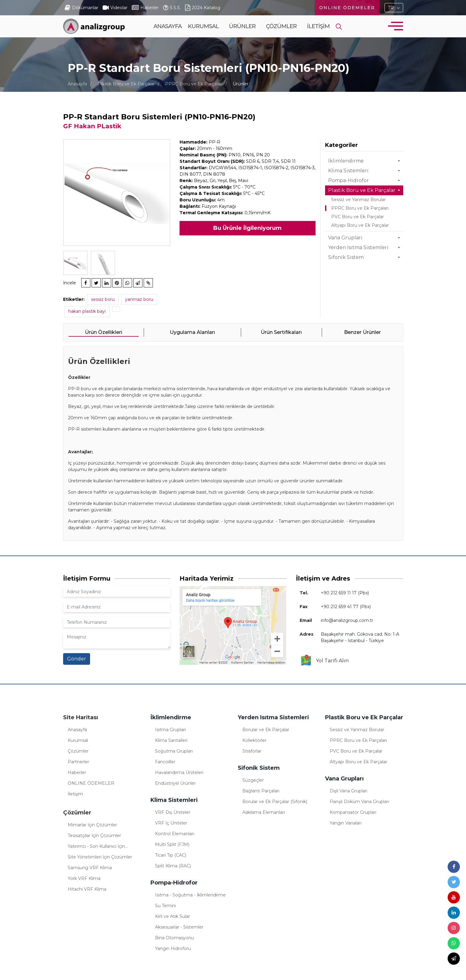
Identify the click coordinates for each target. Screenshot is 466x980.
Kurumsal (203, 37)
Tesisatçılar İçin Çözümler (94, 836)
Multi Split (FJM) (172, 844)
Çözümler (281, 37)
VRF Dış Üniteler (173, 812)
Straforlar (252, 751)
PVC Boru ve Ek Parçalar (358, 217)
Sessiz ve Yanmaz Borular (358, 200)
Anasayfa (168, 26)
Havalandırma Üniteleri (179, 772)
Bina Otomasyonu (174, 938)
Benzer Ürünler (362, 332)
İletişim (318, 26)
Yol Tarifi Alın (324, 661)
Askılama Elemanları (264, 812)
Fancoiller (165, 762)
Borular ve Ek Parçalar (266, 730)
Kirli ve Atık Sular (172, 916)
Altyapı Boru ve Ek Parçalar (360, 225)
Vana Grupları (345, 238)
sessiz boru (103, 299)
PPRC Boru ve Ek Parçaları (194, 84)
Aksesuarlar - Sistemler (179, 927)
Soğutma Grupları (174, 751)
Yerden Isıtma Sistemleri (358, 247)
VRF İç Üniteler (171, 823)
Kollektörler (254, 740)
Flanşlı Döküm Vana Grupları (359, 802)
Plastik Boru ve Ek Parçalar (126, 84)
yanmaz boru (139, 299)
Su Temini (165, 906)
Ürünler (242, 37)
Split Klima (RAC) (173, 866)
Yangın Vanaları (346, 823)
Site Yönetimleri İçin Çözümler (100, 857)
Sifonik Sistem (346, 257)
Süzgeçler (253, 780)
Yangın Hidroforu (173, 948)
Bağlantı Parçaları (261, 791)
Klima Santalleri (171, 740)
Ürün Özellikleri (104, 332)
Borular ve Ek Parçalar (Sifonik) (275, 802)
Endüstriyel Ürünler (175, 783)
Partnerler (78, 762)
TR (391, 8)
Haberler (77, 772)
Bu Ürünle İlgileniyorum (247, 228)
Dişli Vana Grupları (349, 791)
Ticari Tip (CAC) (171, 855)
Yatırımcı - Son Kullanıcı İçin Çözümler (96, 847)
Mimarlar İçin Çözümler (92, 825)
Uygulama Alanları (192, 332)
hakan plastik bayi (87, 311)
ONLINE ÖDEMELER (347, 8)
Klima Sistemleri (348, 171)
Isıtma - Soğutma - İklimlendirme (190, 895)
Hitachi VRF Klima (87, 889)
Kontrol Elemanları (175, 834)
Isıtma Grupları (170, 730)
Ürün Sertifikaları (281, 332)
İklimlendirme (346, 161)
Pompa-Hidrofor (349, 180)
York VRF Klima (84, 878)
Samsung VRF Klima (90, 868)
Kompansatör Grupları (353, 812)
